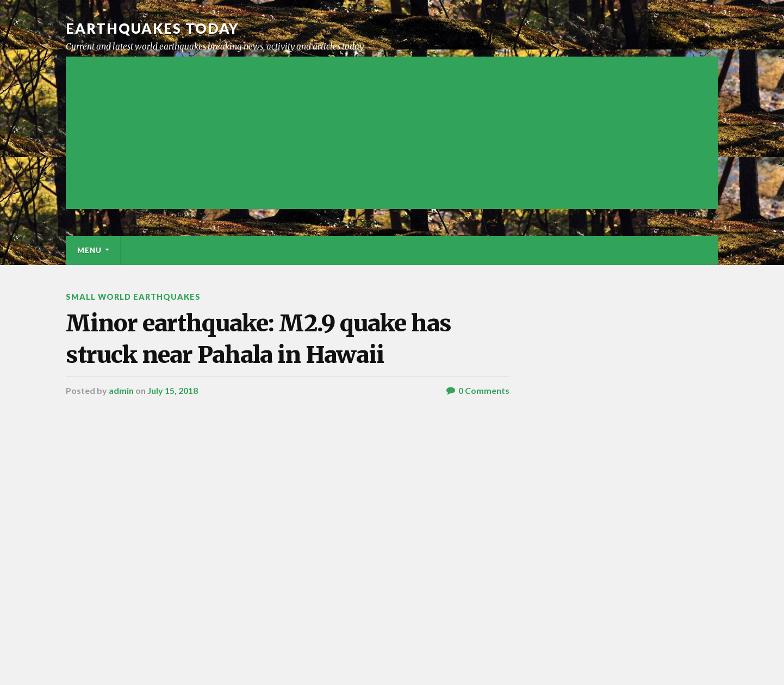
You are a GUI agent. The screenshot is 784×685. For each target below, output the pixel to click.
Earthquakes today (153, 28)
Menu (89, 250)
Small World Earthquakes (133, 297)
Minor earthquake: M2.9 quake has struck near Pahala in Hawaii (259, 339)
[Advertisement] (392, 133)
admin (121, 390)
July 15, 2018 (173, 390)
